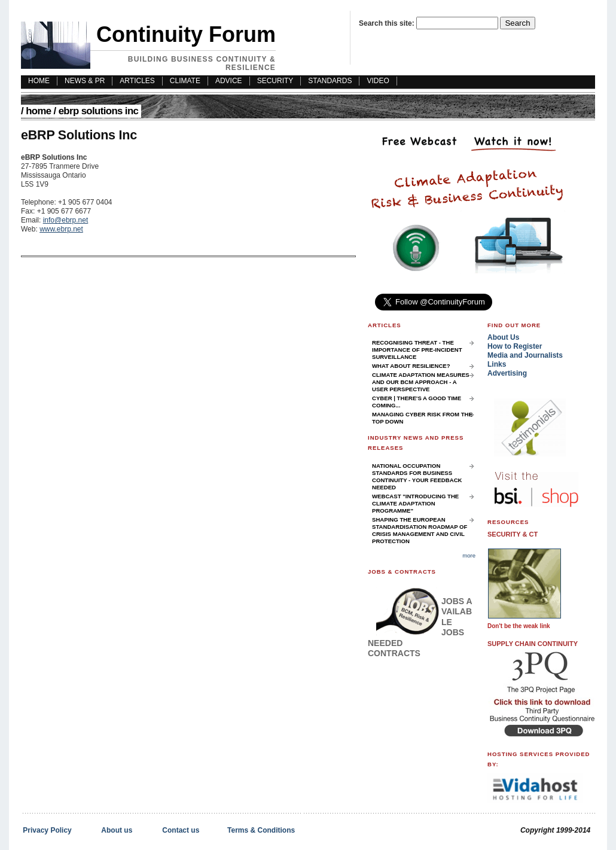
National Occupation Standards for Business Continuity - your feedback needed (417, 476)
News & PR (85, 81)
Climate (185, 81)
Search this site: (388, 23)
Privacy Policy (47, 830)
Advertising (507, 373)
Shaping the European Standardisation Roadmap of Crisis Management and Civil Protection (420, 530)
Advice (229, 81)
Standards (330, 81)
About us (117, 830)
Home (38, 111)
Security (275, 81)
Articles (137, 81)
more (469, 555)
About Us (503, 337)
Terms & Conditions (261, 830)
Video (378, 81)
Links (497, 364)
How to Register (515, 346)
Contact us (181, 830)
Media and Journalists (525, 355)
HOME (39, 81)
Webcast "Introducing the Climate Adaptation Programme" (415, 503)
